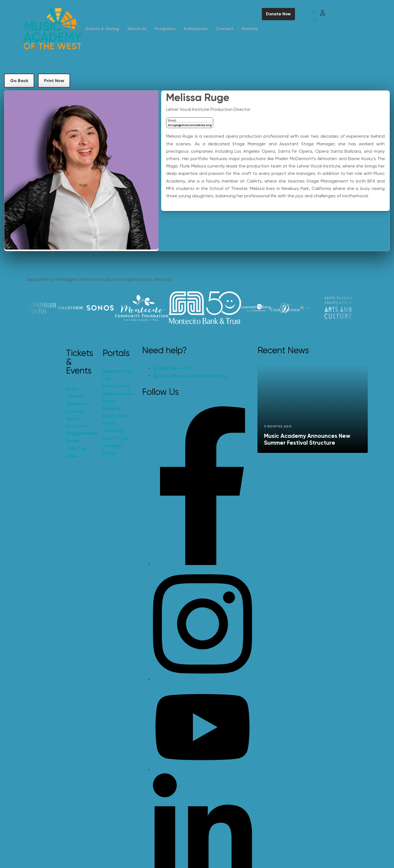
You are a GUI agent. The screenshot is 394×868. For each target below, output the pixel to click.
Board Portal (116, 386)
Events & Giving (102, 29)
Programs (165, 29)
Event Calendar (76, 392)
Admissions (195, 29)
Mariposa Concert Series (76, 411)
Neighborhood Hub (118, 375)
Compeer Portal (113, 449)
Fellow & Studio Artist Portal (116, 416)
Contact (224, 29)
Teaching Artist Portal (115, 434)
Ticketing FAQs (76, 452)
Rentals (250, 29)
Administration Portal (118, 397)
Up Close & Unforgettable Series (81, 433)
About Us (137, 29)
